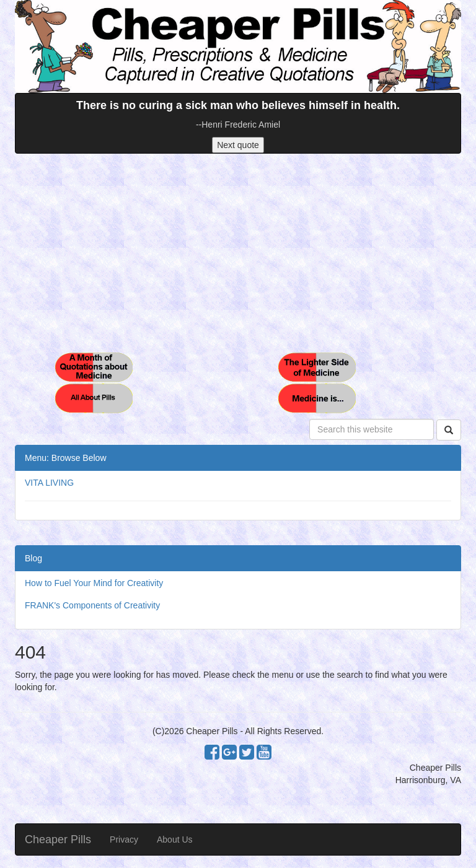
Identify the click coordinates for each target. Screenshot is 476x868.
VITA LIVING (49, 483)
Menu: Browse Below (66, 458)
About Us (175, 840)
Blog (33, 558)
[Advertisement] (238, 253)
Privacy (124, 840)
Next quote (238, 145)
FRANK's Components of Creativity (92, 605)
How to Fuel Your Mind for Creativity (94, 583)
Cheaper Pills (58, 840)
